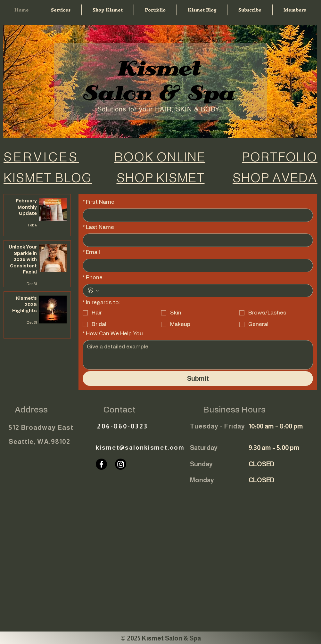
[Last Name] (196, 240)
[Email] (196, 265)
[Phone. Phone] (204, 291)
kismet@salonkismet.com (140, 448)
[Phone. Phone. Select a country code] (93, 290)
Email (91, 252)
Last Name (98, 227)
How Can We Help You (113, 334)
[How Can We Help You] (198, 355)
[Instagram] (121, 464)
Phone (93, 278)
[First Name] (196, 215)
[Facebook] (101, 464)
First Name (99, 202)
